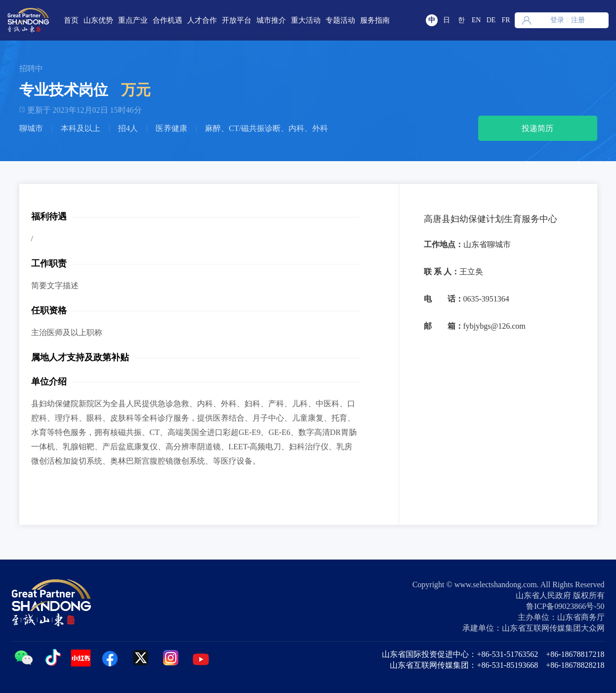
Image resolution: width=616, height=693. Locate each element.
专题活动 (340, 20)
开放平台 (237, 20)
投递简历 (537, 128)
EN (476, 20)
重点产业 (133, 20)
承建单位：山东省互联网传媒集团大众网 (534, 628)
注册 (578, 20)
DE (491, 20)
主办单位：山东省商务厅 (561, 617)
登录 (557, 20)
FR (506, 20)
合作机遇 (167, 20)
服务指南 (375, 20)
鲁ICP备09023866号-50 (565, 606)
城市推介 (271, 20)
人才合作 (202, 20)
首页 (71, 20)
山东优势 (98, 20)
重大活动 (306, 20)
